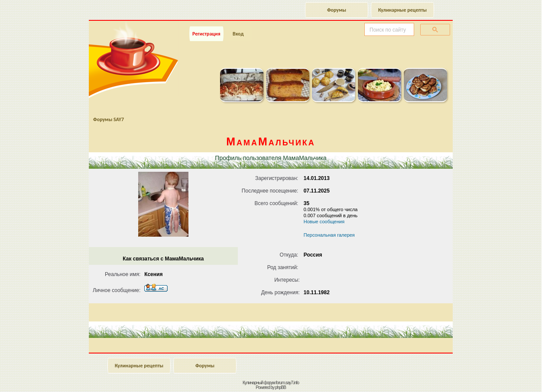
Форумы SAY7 (109, 119)
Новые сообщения (324, 222)
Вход (238, 34)
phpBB (280, 387)
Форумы (337, 10)
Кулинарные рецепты (402, 10)
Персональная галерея (329, 235)
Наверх (511, 376)
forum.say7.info (287, 383)
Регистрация (206, 34)
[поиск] (388, 30)
